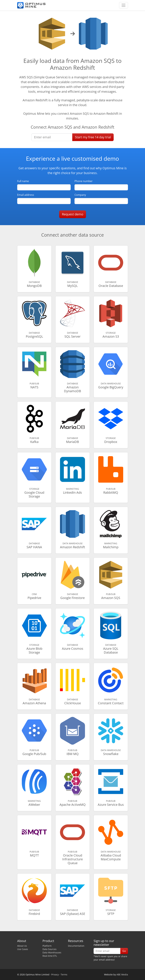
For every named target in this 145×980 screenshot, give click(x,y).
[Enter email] (52, 137)
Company (80, 195)
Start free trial (93, 137)
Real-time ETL (50, 956)
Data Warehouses (52, 952)
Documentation (76, 946)
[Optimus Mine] (31, 5)
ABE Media (122, 974)
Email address (26, 195)
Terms (64, 974)
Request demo (73, 214)
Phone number (84, 181)
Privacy (55, 974)
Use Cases (23, 949)
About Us (22, 946)
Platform (47, 946)
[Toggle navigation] (124, 5)
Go (124, 951)
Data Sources (50, 949)
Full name (23, 181)
